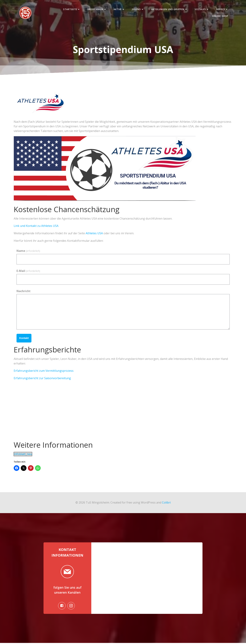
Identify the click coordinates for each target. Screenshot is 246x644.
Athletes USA (94, 234)
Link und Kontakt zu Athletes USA (36, 226)
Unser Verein (96, 9)
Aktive (119, 9)
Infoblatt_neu (23, 454)
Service (222, 9)
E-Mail (28, 271)
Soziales (201, 9)
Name (28, 251)
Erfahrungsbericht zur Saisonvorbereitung (42, 378)
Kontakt (24, 338)
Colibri (166, 503)
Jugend (137, 9)
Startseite (71, 9)
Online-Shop (220, 16)
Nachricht (24, 291)
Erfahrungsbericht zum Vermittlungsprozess (44, 371)
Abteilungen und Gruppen (169, 9)
